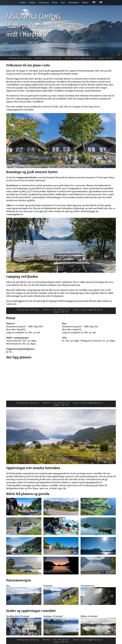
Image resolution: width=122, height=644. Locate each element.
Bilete (85, 2)
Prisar (55, 2)
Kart (63, 2)
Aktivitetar (74, 2)
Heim (23, 2)
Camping (44, 2)
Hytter (32, 2)
